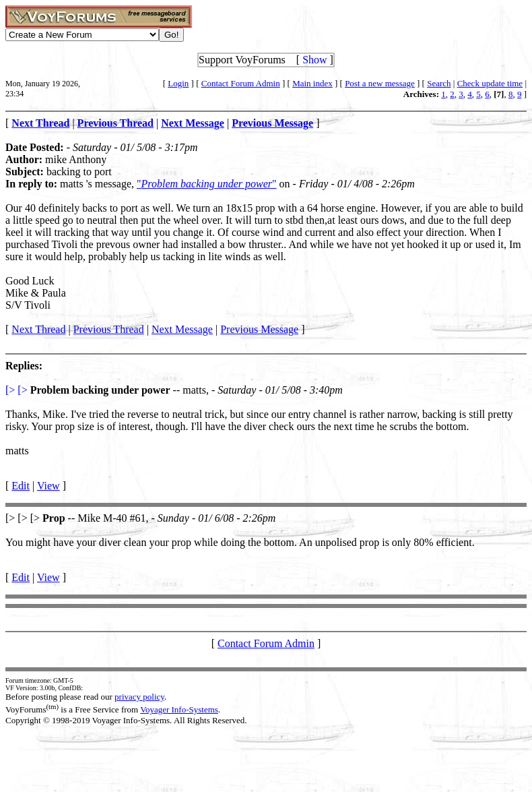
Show (314, 60)
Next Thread (38, 329)
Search (439, 83)
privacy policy (139, 697)
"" (207, 184)
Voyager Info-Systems (179, 709)
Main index (312, 83)
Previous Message (259, 329)
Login (178, 83)
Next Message (182, 329)
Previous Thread (109, 329)
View (48, 486)
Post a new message (380, 83)
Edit (21, 486)
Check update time (490, 83)
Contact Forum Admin (241, 83)
